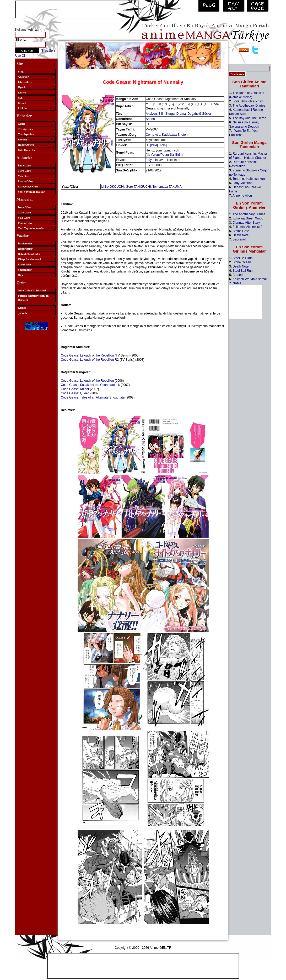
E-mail (22, 103)
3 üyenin (152, 160)
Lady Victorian (242, 183)
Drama (181, 114)
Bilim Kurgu (167, 114)
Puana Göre (25, 181)
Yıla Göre (24, 176)
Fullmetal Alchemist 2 (247, 227)
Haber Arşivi (26, 145)
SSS (20, 98)
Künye (22, 92)
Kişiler (22, 308)
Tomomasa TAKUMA (167, 187)
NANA (237, 283)
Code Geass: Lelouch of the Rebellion (87, 355)
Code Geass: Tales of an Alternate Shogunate (93, 397)
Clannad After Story (246, 223)
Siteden (22, 139)
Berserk (238, 275)
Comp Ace (153, 135)
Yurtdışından (26, 134)
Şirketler (23, 313)
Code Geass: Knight (75, 389)
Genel (21, 124)
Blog (21, 71)
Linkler (22, 108)
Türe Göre (24, 171)
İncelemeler (25, 243)
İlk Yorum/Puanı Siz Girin (164, 155)
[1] (147, 145)
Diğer (21, 275)
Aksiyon (151, 114)
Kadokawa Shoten (175, 135)
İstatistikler (25, 82)
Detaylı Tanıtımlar (29, 254)
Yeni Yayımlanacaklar (31, 192)
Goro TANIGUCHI (138, 187)
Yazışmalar (25, 270)
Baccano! (239, 239)
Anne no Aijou (242, 196)
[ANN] (163, 145)
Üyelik (22, 87)
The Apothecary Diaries (249, 106)
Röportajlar (25, 249)
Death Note (241, 235)
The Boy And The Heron (249, 118)
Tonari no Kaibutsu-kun (249, 179)
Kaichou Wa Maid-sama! (250, 279)
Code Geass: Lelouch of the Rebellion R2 (90, 360)
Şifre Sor (48, 51)
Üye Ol (20, 56)
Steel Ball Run (242, 258)
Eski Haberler (26, 150)
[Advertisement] (77, 9)
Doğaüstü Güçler (199, 114)
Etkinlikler (25, 264)
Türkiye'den (25, 129)
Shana (150, 119)
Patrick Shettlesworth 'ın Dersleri (33, 298)
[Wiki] (154, 145)
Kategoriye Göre (28, 186)
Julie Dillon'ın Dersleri (32, 290)
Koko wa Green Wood (248, 218)
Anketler (23, 77)
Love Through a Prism (248, 101)
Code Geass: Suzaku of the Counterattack (90, 385)
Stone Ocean (242, 262)
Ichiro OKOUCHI (113, 187)
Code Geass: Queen (75, 393)
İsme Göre (24, 165)
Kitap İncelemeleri (29, 259)
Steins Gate (241, 231)
